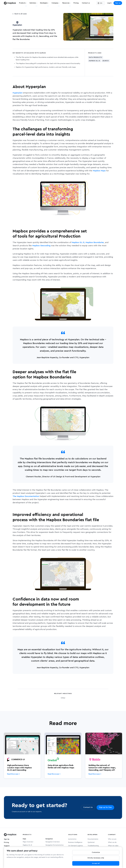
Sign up (118, 3)
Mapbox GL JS (78, 242)
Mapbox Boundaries (95, 242)
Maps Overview (28, 842)
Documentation (93, 839)
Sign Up (7, 839)
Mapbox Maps (99, 171)
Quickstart (91, 842)
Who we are (112, 839)
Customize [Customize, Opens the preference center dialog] (96, 852)
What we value (113, 846)
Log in (109, 3)
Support (7, 846)
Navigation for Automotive (54, 845)
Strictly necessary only (96, 858)
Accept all (96, 863)
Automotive (72, 839)
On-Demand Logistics (76, 846)
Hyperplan (18, 93)
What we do (112, 842)
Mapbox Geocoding (41, 246)
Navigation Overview (53, 842)
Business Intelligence (75, 842)
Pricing (6, 842)
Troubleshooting (93, 846)
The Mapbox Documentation (26, 496)
